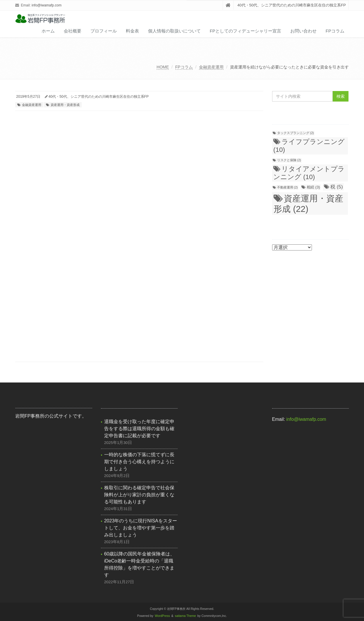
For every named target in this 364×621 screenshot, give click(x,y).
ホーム (48, 31)
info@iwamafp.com (47, 5)
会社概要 (73, 31)
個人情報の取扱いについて (174, 31)
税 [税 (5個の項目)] (337, 187)
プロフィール (104, 31)
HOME (163, 67)
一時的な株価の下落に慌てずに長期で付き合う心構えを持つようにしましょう (139, 462)
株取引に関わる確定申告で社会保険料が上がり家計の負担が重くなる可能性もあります (139, 495)
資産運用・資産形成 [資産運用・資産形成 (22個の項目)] (308, 204)
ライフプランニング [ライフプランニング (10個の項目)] (309, 146)
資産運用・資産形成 (65, 105)
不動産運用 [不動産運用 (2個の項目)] (287, 187)
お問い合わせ (303, 31)
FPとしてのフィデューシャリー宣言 (245, 31)
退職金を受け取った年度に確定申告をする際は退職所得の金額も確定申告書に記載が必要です (139, 429)
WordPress (162, 616)
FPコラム (335, 31)
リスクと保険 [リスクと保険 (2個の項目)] (289, 160)
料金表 (132, 31)
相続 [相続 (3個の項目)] (313, 187)
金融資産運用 (211, 67)
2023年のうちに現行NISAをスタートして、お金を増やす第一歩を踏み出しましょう (141, 528)
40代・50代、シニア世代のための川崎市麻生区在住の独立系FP (99, 97)
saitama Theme (186, 616)
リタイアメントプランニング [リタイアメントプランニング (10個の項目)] (309, 173)
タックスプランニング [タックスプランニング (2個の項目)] (296, 133)
